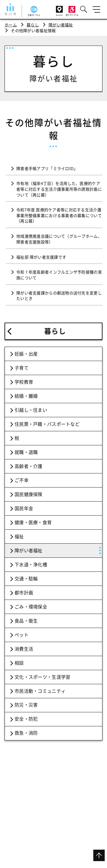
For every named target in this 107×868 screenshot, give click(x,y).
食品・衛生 (26, 621)
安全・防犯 (26, 719)
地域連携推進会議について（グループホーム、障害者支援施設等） (59, 239)
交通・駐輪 (26, 579)
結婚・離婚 (26, 396)
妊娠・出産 (26, 354)
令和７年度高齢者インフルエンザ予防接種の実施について (59, 275)
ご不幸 (22, 480)
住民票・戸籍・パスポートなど (47, 424)
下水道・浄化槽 (31, 565)
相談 (19, 663)
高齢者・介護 (29, 466)
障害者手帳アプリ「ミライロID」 (47, 168)
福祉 (19, 537)
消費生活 (24, 649)
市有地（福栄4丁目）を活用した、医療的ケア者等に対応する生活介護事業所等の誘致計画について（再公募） (59, 189)
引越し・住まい (31, 410)
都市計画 (24, 593)
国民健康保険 (29, 494)
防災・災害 (26, 705)
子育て (22, 368)
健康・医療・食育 (33, 522)
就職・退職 (26, 452)
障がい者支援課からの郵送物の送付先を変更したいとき (59, 296)
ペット (22, 635)
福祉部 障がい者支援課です (41, 257)
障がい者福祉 (61, 25)
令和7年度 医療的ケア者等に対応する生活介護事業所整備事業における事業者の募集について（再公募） (59, 215)
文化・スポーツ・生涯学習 (42, 677)
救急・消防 (26, 733)
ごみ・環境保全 (31, 607)
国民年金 (24, 508)
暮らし (33, 25)
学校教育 (24, 382)
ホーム (11, 25)
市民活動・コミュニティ (40, 691)
